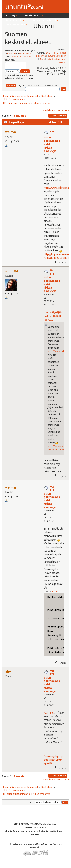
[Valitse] (56, 591)
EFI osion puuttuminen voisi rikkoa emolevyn (52, 141)
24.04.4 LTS (52, 53)
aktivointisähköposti (21, 57)
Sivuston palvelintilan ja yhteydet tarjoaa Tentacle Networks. (36, 848)
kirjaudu (11, 54)
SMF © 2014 (32, 824)
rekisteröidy (25, 54)
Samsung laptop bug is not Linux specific (53, 760)
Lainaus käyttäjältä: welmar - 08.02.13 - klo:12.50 (54, 316)
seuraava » (63, 110)
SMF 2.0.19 (19, 824)
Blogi (42, 59)
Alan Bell (49, 713)
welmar (11, 132)
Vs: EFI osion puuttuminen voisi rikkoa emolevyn (52, 281)
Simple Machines (48, 824)
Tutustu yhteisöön (57, 56)
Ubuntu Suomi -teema (16, 831)
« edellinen (49, 110)
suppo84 (12, 271)
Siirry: (31, 802)
